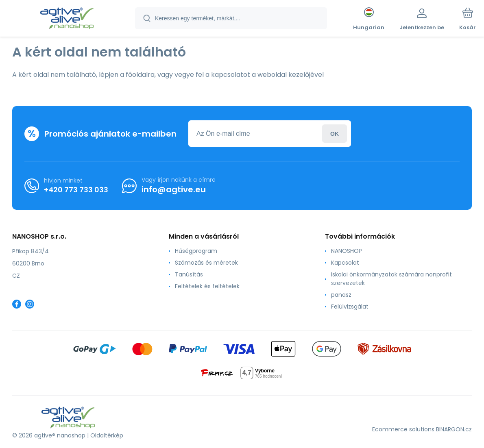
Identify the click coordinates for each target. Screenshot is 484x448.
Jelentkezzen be (335, 134)
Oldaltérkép (107, 435)
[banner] (67, 20)
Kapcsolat (345, 263)
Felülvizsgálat (350, 307)
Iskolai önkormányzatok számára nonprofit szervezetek (391, 279)
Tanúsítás (189, 274)
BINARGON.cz (454, 429)
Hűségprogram (196, 251)
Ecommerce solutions (403, 429)
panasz (341, 295)
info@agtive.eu (174, 189)
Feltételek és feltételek (207, 286)
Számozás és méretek (206, 263)
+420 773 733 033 (76, 189)
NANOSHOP (347, 251)
